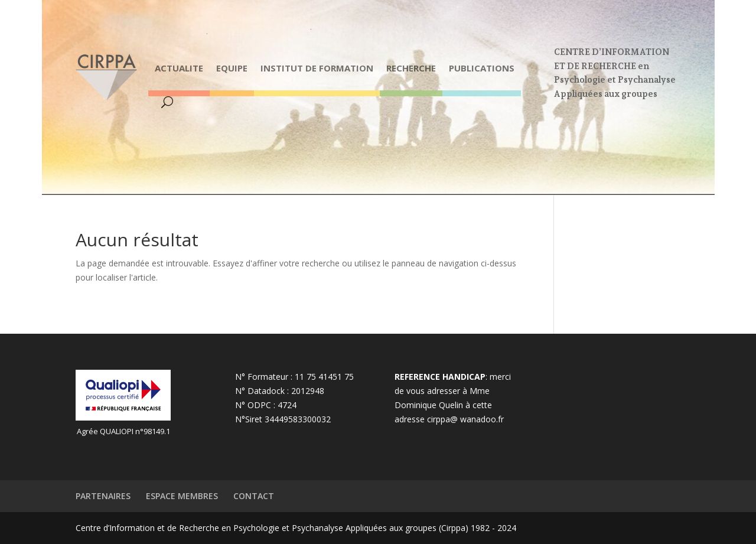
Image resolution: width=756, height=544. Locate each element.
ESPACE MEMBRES (182, 496)
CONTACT (254, 496)
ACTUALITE (179, 68)
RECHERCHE (411, 68)
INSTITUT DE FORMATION (317, 68)
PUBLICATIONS (482, 68)
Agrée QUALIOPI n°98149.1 (123, 431)
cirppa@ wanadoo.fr (465, 419)
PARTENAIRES (103, 496)
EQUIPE (232, 68)
